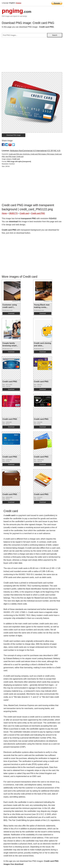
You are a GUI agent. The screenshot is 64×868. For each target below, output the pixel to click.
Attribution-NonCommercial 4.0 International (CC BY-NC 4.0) (35, 151)
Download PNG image (14, 135)
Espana (19, 3)
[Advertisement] (32, 56)
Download (11, 313)
